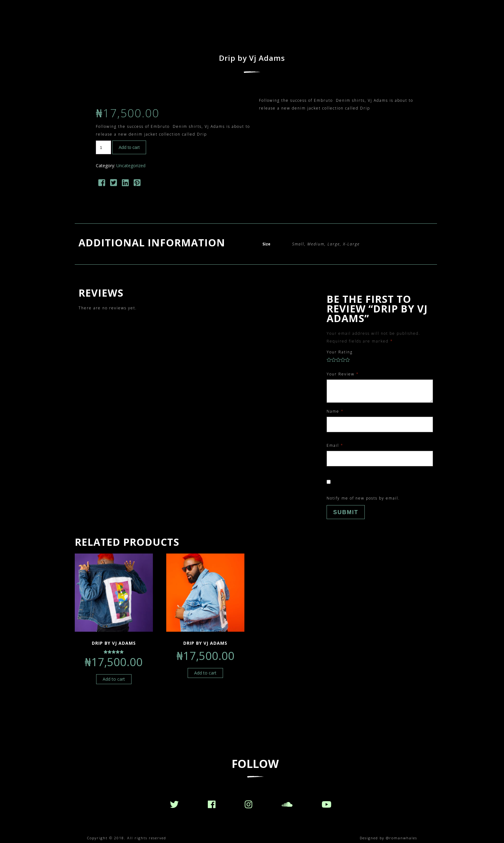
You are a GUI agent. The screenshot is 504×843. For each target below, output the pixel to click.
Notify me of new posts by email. (363, 498)
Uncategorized (131, 166)
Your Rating (340, 352)
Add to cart (129, 147)
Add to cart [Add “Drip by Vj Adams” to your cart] (114, 679)
